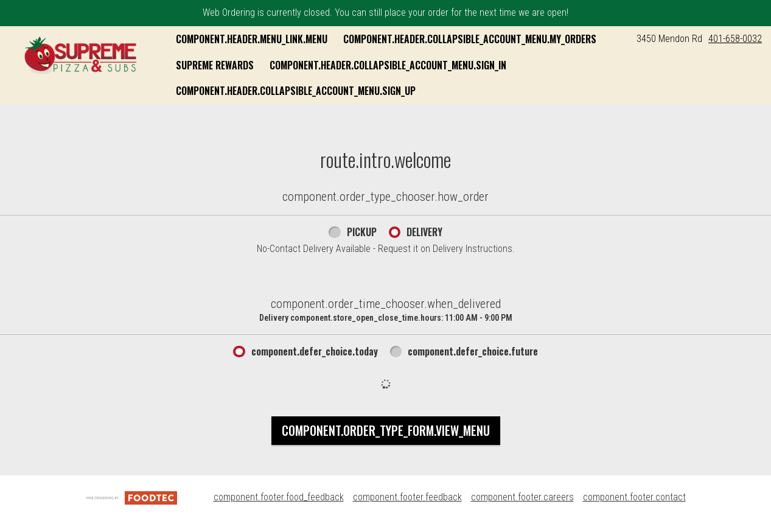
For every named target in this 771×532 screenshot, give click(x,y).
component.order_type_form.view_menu (386, 430)
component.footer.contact (634, 497)
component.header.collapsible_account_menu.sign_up (296, 91)
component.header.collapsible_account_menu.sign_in (388, 65)
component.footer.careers (522, 497)
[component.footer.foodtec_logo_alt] (131, 497)
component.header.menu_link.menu (252, 39)
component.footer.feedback (407, 497)
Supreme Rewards (215, 65)
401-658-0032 (735, 39)
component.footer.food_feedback (279, 497)
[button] (81, 55)
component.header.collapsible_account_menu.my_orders (470, 39)
